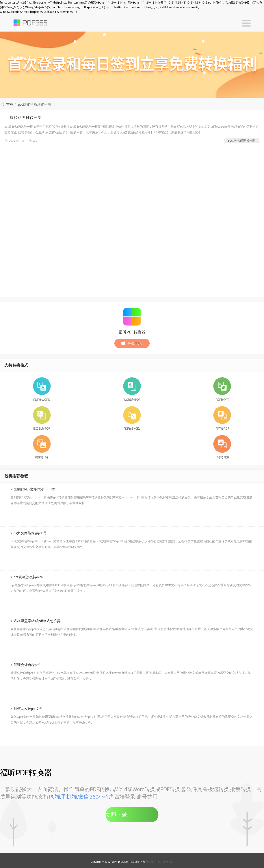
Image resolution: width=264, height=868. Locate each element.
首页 (10, 104)
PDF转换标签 (166, 862)
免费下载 (131, 343)
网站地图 (151, 862)
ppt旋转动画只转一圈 (23, 117)
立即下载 (117, 815)
